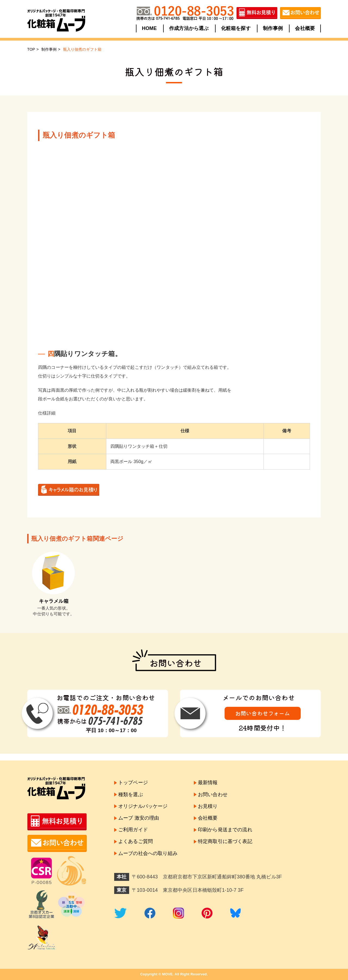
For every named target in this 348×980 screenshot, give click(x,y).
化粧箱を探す (236, 28)
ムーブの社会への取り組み (148, 853)
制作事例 (273, 28)
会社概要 (305, 28)
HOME (149, 28)
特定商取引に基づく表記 (225, 841)
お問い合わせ (213, 795)
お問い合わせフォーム (263, 713)
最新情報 (208, 783)
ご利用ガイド (133, 830)
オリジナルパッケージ (143, 806)
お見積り (208, 806)
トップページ (133, 783)
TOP (31, 49)
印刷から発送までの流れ (225, 830)
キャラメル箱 (54, 601)
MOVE (167, 974)
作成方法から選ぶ (189, 28)
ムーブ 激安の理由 (139, 818)
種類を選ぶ (131, 795)
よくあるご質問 (136, 841)
